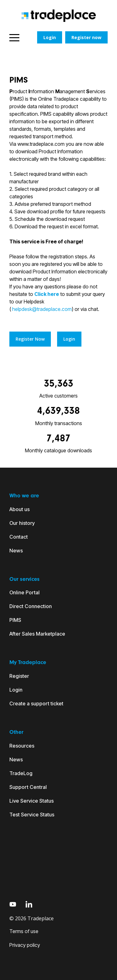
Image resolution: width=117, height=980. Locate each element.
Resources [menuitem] (22, 746)
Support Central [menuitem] (28, 787)
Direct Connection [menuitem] (31, 606)
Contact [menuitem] (19, 537)
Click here (47, 294)
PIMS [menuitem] (15, 620)
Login (50, 37)
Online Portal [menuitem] (24, 592)
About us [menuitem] (19, 509)
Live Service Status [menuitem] (32, 801)
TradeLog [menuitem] (21, 773)
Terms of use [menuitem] (24, 931)
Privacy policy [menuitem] (25, 945)
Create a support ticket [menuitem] (36, 703)
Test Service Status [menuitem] (32, 815)
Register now (86, 37)
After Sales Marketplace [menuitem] (37, 634)
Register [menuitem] (19, 676)
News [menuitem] (16, 551)
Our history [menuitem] (22, 523)
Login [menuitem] (16, 690)
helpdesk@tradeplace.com (41, 309)
